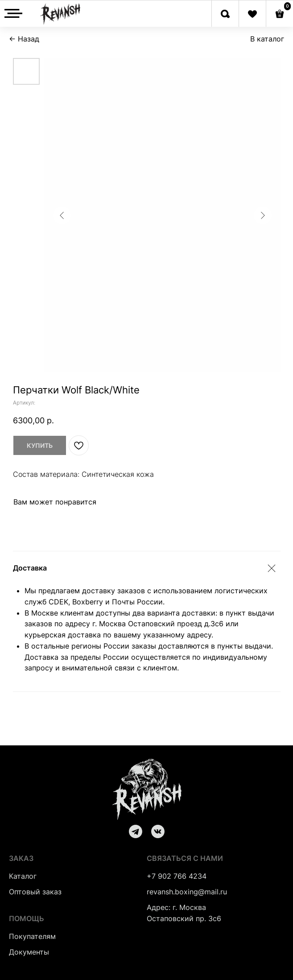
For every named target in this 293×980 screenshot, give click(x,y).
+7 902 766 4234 (177, 876)
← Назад (24, 39)
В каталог (267, 39)
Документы (29, 952)
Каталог (23, 876)
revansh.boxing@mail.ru (187, 892)
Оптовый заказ (35, 892)
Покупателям (32, 936)
